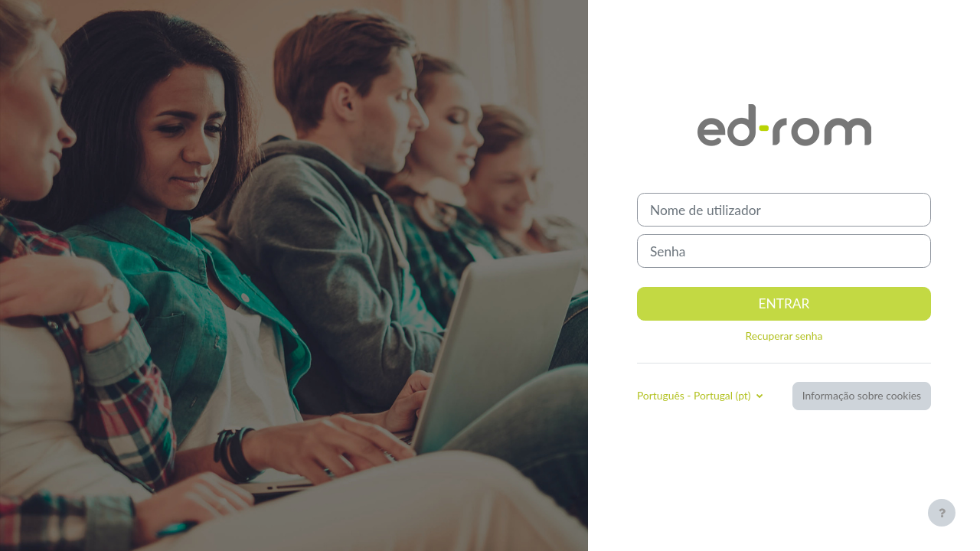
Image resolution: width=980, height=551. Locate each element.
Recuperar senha (784, 336)
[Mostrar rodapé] (942, 513)
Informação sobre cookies (862, 395)
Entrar (784, 303)
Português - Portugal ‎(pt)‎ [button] (695, 395)
